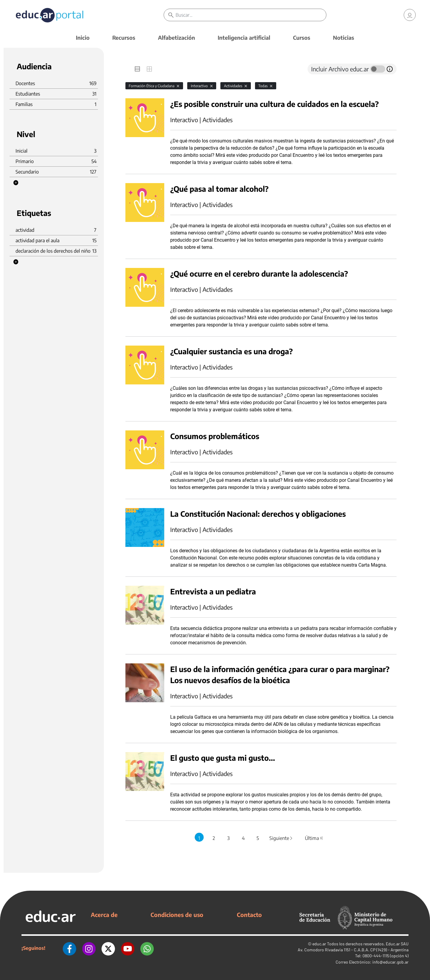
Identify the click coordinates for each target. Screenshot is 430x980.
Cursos (302, 37)
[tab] (137, 69)
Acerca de (104, 915)
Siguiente (281, 838)
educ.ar (319, 944)
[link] (410, 15)
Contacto (249, 915)
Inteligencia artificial (244, 37)
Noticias (344, 37)
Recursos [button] (124, 37)
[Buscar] (251, 15)
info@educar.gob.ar (390, 962)
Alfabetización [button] (176, 37)
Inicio (83, 37)
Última (314, 838)
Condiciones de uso (177, 915)
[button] (16, 183)
